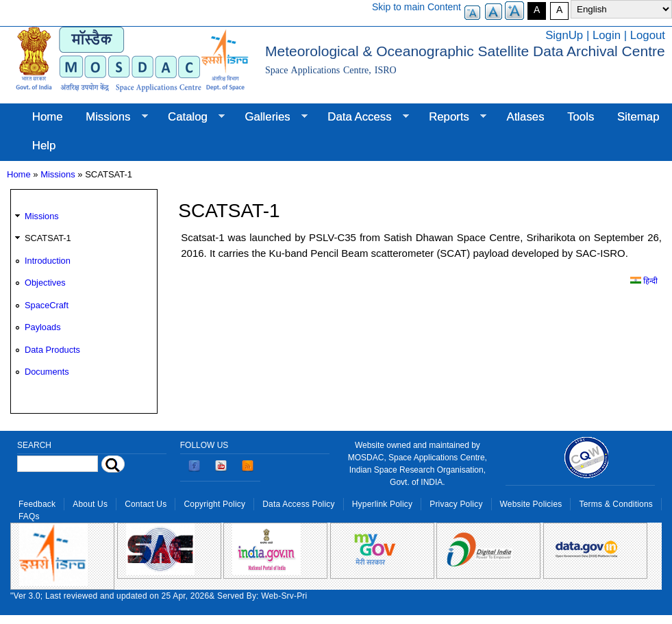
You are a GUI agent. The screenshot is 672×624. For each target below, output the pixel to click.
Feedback (37, 504)
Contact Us (146, 504)
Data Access (362, 117)
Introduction (48, 261)
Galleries (271, 117)
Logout (648, 35)
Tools (581, 117)
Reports (452, 117)
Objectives (45, 283)
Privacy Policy (456, 504)
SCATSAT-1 (48, 238)
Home (48, 117)
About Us (90, 504)
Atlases (526, 117)
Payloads (43, 327)
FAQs (29, 516)
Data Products (52, 350)
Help (44, 146)
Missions (111, 117)
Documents (47, 372)
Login (607, 35)
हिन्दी (644, 281)
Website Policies (531, 504)
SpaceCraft (47, 305)
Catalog (190, 117)
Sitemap (638, 117)
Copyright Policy (214, 504)
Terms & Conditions (616, 504)
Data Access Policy (299, 504)
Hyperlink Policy (382, 504)
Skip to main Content (416, 7)
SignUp (564, 35)
